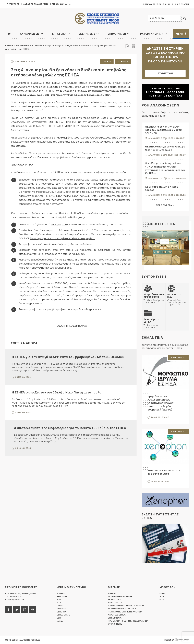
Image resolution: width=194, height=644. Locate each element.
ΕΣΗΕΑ (97, 19)
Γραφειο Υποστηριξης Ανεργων (125, 612)
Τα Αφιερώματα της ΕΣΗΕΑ (153, 323)
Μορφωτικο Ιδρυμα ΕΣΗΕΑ (122, 608)
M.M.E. (60, 621)
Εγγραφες (123, 61)
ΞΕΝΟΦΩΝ (62, 596)
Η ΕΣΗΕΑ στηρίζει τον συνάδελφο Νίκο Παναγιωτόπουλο (57, 392)
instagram (25, 609)
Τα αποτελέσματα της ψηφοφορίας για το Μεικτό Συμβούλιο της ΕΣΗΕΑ (69, 428)
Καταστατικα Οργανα (36, 4)
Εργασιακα (59, 34)
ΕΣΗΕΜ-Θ (61, 608)
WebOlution (182, 640)
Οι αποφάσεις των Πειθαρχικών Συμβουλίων (177, 299)
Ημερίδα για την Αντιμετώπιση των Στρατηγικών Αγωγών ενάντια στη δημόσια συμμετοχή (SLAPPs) (165, 168)
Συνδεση (184, 4)
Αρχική (9, 46)
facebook (8, 609)
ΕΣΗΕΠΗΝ (62, 612)
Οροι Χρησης (115, 624)
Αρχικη (112, 593)
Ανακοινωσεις (30, 34)
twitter (17, 609)
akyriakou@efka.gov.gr (72, 217)
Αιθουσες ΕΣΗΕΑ (161, 224)
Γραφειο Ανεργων (151, 34)
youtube (33, 609)
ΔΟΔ (59, 599)
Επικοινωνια (59, 4)
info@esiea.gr (19, 126)
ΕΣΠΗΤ (60, 618)
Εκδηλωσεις (87, 34)
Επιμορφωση (117, 34)
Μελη (180, 34)
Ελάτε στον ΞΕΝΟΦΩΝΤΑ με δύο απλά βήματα (164, 472)
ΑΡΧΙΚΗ (9, 34)
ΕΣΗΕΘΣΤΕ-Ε (63, 615)
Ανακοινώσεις (23, 46)
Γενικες (107, 61)
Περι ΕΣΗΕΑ (13, 4)
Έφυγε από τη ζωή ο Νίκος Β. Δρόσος (162, 188)
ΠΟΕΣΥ (60, 605)
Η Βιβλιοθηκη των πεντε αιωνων (126, 605)
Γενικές (38, 46)
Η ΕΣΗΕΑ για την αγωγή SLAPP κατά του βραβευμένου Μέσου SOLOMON (68, 357)
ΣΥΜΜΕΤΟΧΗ (165, 73)
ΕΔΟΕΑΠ (61, 593)
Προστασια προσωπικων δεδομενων (128, 621)
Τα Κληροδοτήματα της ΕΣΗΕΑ (154, 298)
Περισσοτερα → (165, 205)
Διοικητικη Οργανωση (120, 596)
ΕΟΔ (59, 602)
